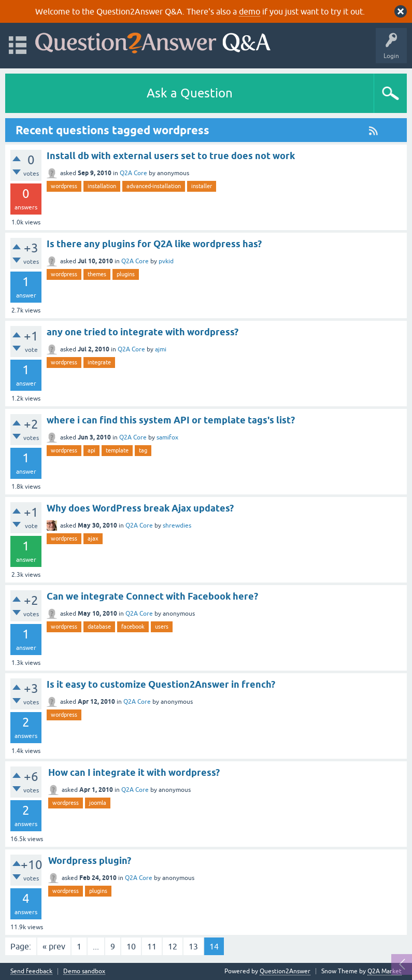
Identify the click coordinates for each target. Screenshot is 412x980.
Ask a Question (190, 93)
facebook (133, 627)
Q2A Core (133, 173)
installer (202, 186)
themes (97, 274)
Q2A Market (385, 971)
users (162, 627)
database (99, 627)
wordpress (64, 186)
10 (131, 946)
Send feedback (31, 971)
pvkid (166, 261)
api (91, 450)
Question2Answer (285, 971)
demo (250, 11)
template (117, 450)
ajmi (161, 349)
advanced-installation (154, 186)
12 (173, 946)
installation (102, 186)
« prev (54, 946)
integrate (99, 362)
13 (193, 946)
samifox (167, 437)
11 (152, 946)
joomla (98, 803)
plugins (126, 274)
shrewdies (177, 525)
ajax (93, 538)
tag (143, 450)
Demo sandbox (84, 971)
